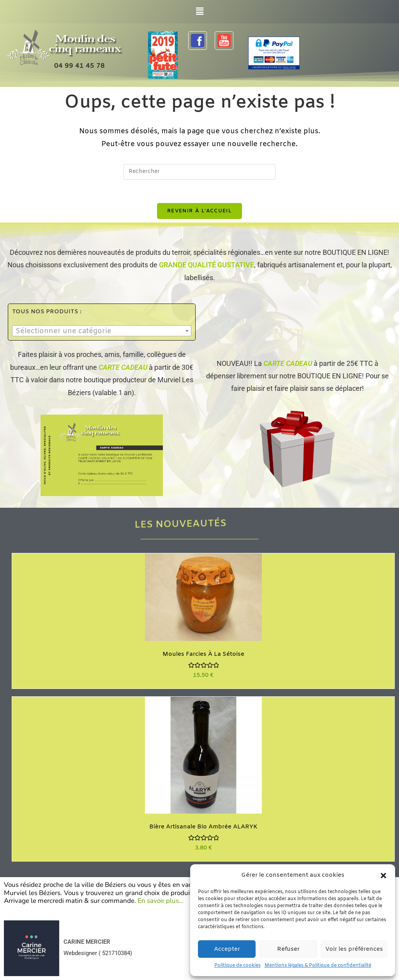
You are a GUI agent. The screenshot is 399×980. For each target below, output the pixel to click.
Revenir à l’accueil (199, 211)
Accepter (227, 949)
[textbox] (102, 332)
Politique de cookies (237, 966)
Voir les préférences (354, 949)
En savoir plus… (161, 901)
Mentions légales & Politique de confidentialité (318, 966)
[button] (383, 876)
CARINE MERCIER (87, 942)
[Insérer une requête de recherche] (199, 172)
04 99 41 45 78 (79, 66)
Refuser (288, 949)
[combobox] (102, 331)
